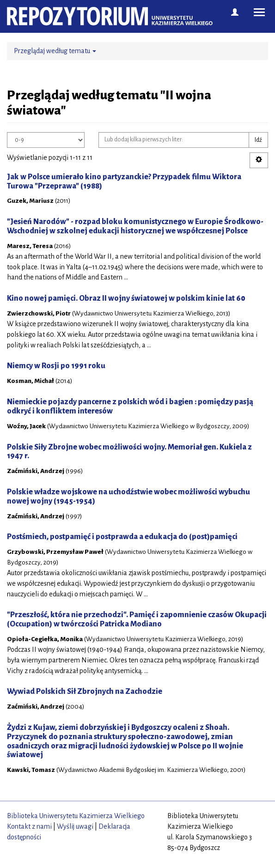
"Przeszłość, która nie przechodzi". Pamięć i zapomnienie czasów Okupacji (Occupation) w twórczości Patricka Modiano (137, 619)
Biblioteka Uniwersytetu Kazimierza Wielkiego (76, 816)
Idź (258, 140)
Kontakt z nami (29, 826)
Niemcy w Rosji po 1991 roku (56, 366)
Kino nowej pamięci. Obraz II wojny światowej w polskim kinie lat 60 (126, 298)
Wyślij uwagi (75, 826)
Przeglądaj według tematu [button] (55, 51)
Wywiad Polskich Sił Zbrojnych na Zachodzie (85, 692)
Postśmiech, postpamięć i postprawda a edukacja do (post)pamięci (122, 537)
